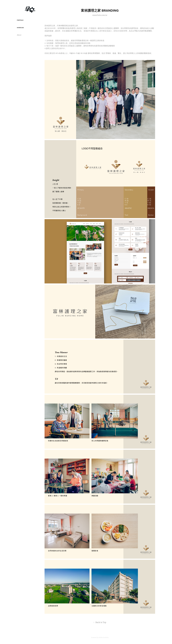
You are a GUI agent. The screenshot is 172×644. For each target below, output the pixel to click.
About (19, 35)
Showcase (20, 28)
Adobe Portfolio (104, 638)
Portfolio (20, 20)
